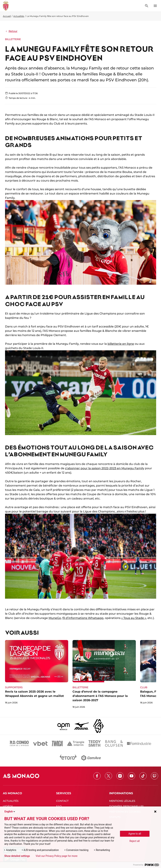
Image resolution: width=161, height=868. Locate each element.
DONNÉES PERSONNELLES (126, 806)
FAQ (59, 806)
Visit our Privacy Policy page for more (56, 856)
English (10, 812)
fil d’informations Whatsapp (83, 618)
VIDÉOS (8, 806)
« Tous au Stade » (134, 618)
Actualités (19, 16)
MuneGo (55, 618)
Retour (11, 31)
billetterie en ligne (121, 344)
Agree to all (135, 834)
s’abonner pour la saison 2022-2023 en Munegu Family (105, 468)
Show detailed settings (17, 856)
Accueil (7, 16)
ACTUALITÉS (11, 801)
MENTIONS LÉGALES (122, 801)
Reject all (135, 841)
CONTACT (62, 801)
